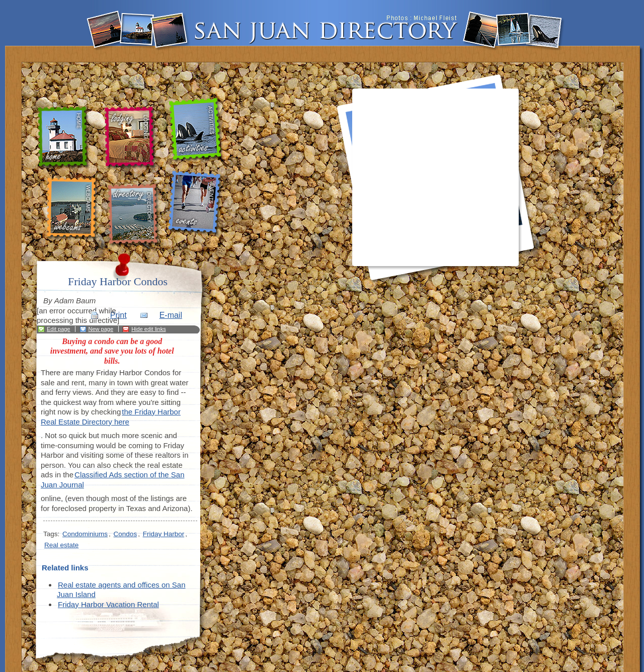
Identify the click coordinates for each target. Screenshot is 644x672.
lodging (129, 138)
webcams (72, 209)
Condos (126, 534)
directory (135, 215)
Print (118, 315)
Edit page (58, 329)
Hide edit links (148, 329)
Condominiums (85, 534)
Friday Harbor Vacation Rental (108, 604)
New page (101, 329)
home (65, 138)
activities (197, 131)
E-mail (171, 315)
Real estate (61, 545)
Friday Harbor (164, 534)
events (196, 204)
